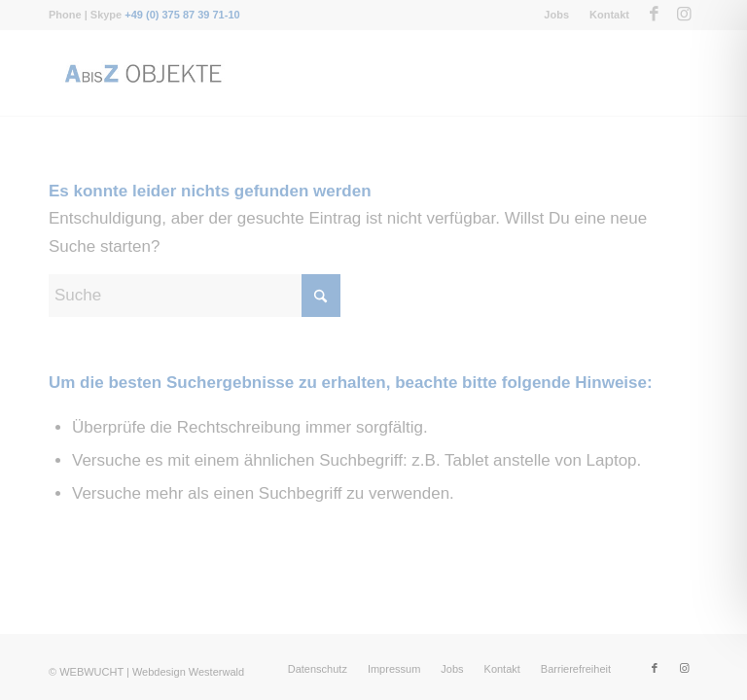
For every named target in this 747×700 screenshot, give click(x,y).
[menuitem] (557, 15)
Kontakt (609, 15)
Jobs (556, 15)
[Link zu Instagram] (684, 15)
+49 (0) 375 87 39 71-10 (182, 15)
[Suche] (195, 296)
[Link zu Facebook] (654, 15)
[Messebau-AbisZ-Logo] (142, 73)
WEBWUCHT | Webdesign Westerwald (152, 672)
